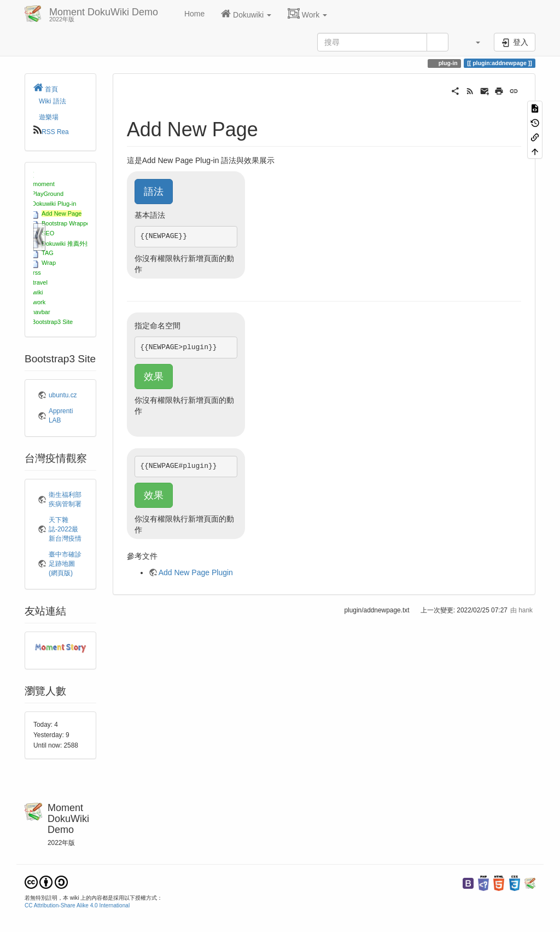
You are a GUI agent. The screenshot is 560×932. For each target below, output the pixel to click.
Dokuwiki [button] (246, 14)
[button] (472, 42)
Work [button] (307, 14)
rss (37, 273)
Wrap (49, 263)
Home (193, 14)
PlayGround (48, 194)
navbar (41, 312)
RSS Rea (55, 132)
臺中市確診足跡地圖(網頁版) (65, 564)
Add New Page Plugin (196, 572)
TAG (48, 253)
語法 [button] (154, 192)
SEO (48, 233)
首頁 (46, 89)
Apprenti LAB (61, 416)
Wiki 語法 (52, 101)
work (39, 302)
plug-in (447, 63)
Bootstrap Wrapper (67, 223)
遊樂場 (49, 117)
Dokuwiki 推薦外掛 (66, 244)
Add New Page (62, 213)
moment (44, 184)
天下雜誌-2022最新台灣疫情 (65, 529)
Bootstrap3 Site (52, 322)
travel (40, 282)
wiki (38, 292)
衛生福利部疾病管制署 (65, 499)
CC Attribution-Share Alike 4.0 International (77, 905)
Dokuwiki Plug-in (54, 204)
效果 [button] (154, 377)
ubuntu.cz (63, 395)
